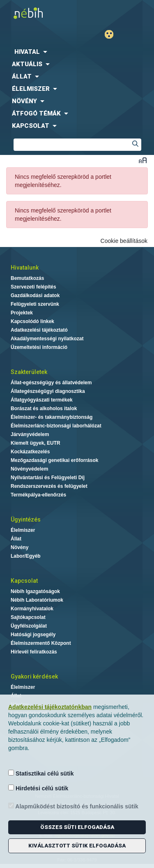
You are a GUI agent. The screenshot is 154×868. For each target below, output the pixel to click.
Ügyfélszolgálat (29, 626)
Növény (20, 547)
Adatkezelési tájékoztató (39, 330)
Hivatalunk (25, 268)
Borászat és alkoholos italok (44, 409)
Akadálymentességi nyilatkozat (47, 339)
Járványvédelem (30, 434)
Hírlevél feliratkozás (34, 652)
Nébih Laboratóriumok (37, 600)
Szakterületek (29, 372)
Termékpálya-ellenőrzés (38, 495)
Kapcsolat (24, 581)
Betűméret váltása (143, 160)
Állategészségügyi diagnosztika (48, 391)
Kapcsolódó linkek (32, 321)
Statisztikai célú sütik (41, 773)
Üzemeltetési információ (39, 347)
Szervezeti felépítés (33, 287)
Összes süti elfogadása (77, 827)
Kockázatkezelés (30, 452)
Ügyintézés (26, 519)
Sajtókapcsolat (28, 617)
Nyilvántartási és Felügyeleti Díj (48, 478)
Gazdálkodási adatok (35, 295)
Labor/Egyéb (26, 556)
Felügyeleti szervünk (35, 304)
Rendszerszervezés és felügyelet (49, 486)
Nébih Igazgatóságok (35, 591)
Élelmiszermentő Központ (41, 643)
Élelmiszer (23, 530)
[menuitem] (77, 52)
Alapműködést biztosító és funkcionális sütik (73, 806)
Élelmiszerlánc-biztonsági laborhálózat (56, 426)
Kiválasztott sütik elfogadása (77, 846)
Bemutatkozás (27, 278)
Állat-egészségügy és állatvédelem (51, 383)
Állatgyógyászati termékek (42, 400)
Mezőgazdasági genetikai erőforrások (54, 460)
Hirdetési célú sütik (38, 788)
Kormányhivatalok (32, 609)
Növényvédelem (29, 469)
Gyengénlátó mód (112, 34)
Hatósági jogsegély (33, 635)
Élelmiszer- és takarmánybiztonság (52, 417)
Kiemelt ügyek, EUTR (36, 443)
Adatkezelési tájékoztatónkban (50, 707)
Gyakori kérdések (34, 676)
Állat (16, 539)
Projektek (22, 313)
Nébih (41, 13)
